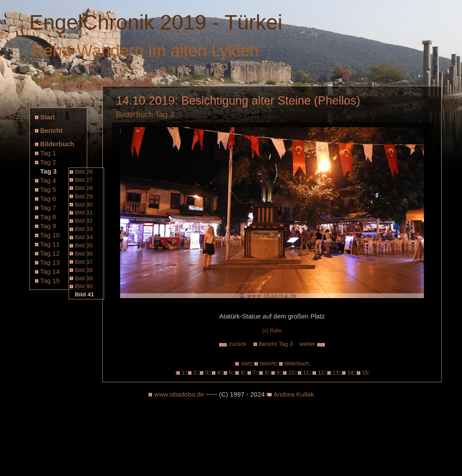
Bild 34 (84, 237)
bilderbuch (297, 364)
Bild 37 (84, 262)
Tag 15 (50, 281)
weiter (312, 344)
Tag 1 (48, 153)
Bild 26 (84, 172)
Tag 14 (50, 271)
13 (336, 373)
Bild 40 (84, 286)
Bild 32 (84, 221)
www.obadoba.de (179, 394)
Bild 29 (84, 196)
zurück (233, 344)
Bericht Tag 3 (276, 344)
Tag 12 (50, 253)
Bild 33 (84, 229)
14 (350, 373)
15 (365, 373)
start (246, 364)
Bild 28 (84, 188)
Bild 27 (84, 180)
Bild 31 (84, 212)
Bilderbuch (57, 144)
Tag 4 (48, 180)
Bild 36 (84, 254)
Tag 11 (50, 244)
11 (306, 373)
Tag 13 (50, 262)
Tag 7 (48, 208)
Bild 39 (84, 278)
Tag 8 (48, 217)
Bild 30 (84, 205)
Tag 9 (48, 226)
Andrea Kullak (293, 394)
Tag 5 (48, 189)
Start (48, 117)
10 (291, 373)
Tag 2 (48, 162)
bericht (268, 364)
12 (321, 373)
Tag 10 (50, 235)
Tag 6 (48, 199)
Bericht (52, 130)
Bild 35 (84, 245)
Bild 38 (84, 270)
